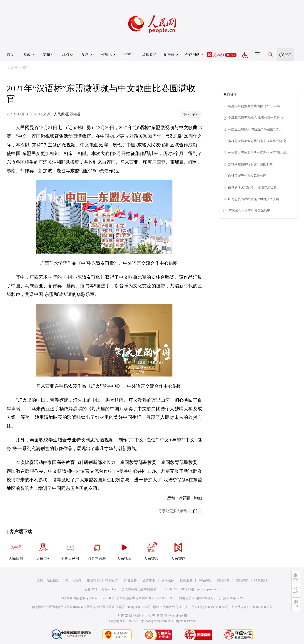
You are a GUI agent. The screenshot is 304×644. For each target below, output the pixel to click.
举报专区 (149, 55)
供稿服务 (168, 580)
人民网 (12, 68)
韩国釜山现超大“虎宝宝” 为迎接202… (255, 129)
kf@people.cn (109, 589)
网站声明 (205, 580)
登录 (288, 55)
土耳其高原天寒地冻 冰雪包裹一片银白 (256, 118)
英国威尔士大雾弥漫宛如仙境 (249, 211)
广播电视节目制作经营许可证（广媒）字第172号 (210, 598)
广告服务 (130, 580)
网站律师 (223, 580)
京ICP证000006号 (217, 607)
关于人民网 (73, 580)
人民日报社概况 (48, 580)
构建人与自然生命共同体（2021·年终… (256, 106)
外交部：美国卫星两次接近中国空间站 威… (259, 153)
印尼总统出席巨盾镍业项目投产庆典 (254, 199)
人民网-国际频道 (67, 114)
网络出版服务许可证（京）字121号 (178, 607)
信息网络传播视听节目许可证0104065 (58, 607)
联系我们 (261, 580)
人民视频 (124, 550)
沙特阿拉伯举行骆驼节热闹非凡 (250, 164)
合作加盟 (149, 580)
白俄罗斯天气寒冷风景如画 (247, 176)
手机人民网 (70, 550)
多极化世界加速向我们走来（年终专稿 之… (259, 141)
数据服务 (186, 580)
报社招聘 (93, 580)
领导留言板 (97, 550)
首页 (10, 55)
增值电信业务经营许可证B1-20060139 (146, 598)
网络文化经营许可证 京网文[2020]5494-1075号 (119, 607)
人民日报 (16, 550)
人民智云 (151, 550)
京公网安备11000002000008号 (252, 607)
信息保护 (242, 580)
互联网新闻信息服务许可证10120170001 (88, 598)
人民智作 (178, 550)
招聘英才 (112, 580)
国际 (25, 68)
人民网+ (43, 550)
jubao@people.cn (208, 589)
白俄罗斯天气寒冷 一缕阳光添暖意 (252, 187)
